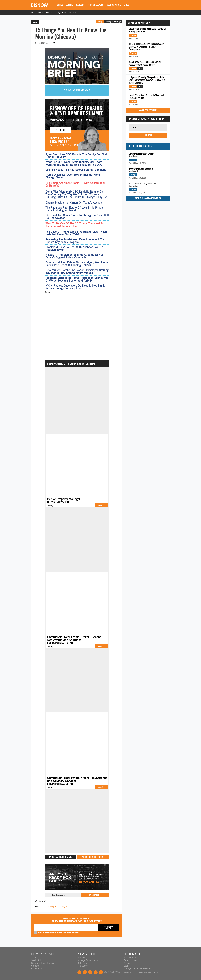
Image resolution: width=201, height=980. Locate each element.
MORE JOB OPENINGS (93, 857)
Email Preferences (58, 895)
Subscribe (82, 963)
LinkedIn (90, 972)
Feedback (101, 972)
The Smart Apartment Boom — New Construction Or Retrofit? (75, 184)
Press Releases (96, 5)
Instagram (96, 972)
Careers (80, 5)
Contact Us (37, 968)
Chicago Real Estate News (66, 13)
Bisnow (49, 43)
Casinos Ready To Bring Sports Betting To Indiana (76, 170)
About (127, 5)
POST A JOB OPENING (61, 857)
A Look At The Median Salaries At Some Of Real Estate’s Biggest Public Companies (75, 256)
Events (69, 5)
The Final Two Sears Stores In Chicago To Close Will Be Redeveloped (77, 217)
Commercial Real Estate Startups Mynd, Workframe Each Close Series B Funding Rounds (77, 264)
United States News (40, 13)
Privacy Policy (130, 958)
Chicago (100, 22)
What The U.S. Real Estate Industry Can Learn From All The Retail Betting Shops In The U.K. (74, 163)
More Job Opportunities (148, 199)
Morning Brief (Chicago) (57, 906)
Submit (148, 135)
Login (126, 966)
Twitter (85, 972)
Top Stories (83, 966)
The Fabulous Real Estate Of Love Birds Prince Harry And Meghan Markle (74, 209)
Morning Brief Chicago (113, 22)
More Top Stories (148, 111)
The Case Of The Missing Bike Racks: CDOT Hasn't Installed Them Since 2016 (77, 233)
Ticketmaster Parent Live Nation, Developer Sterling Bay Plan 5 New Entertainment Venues (77, 271)
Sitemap (128, 963)
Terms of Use (130, 960)
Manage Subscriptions (89, 960)
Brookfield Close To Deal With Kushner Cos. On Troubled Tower (74, 248)
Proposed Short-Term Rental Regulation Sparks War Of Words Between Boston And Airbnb (77, 279)
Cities (60, 5)
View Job (101, 505)
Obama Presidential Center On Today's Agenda (74, 203)
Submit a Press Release (43, 963)
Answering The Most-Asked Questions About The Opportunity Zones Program (75, 241)
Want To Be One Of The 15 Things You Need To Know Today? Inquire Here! (74, 225)
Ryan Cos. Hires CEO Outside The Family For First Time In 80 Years (76, 156)
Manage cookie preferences (137, 968)
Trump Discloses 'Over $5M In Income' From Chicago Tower (73, 176)
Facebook (79, 972)
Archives (82, 958)
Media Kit (36, 960)
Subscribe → (95, 895)
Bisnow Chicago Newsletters (146, 119)
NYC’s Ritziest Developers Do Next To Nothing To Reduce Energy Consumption (75, 287)
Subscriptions (114, 5)
